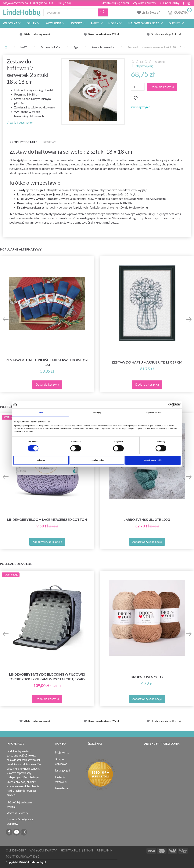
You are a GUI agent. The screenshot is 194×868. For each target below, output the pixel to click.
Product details (24, 142)
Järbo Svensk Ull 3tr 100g (147, 520)
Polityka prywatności (23, 857)
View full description (20, 122)
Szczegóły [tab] (97, 413)
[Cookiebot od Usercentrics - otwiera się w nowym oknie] (164, 405)
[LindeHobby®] (22, 12)
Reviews (50, 142)
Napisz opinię (144, 66)
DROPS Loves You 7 (147, 677)
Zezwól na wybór (97, 460)
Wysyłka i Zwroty (144, 3)
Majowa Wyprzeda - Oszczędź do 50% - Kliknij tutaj (37, 3)
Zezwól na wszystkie (153, 460)
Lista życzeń (149, 12)
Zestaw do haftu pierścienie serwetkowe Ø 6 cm (47, 362)
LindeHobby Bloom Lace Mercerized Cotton (47, 520)
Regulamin (105, 850)
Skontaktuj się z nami (115, 3)
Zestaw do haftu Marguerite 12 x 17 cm (147, 362)
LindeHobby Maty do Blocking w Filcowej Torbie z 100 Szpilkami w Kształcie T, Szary (47, 677)
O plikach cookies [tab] (154, 413)
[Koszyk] (179, 12)
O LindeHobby (170, 3)
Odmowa (41, 460)
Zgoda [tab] (40, 413)
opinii (160, 61)
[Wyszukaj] (103, 12)
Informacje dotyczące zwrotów (20, 821)
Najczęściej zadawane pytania (20, 805)
